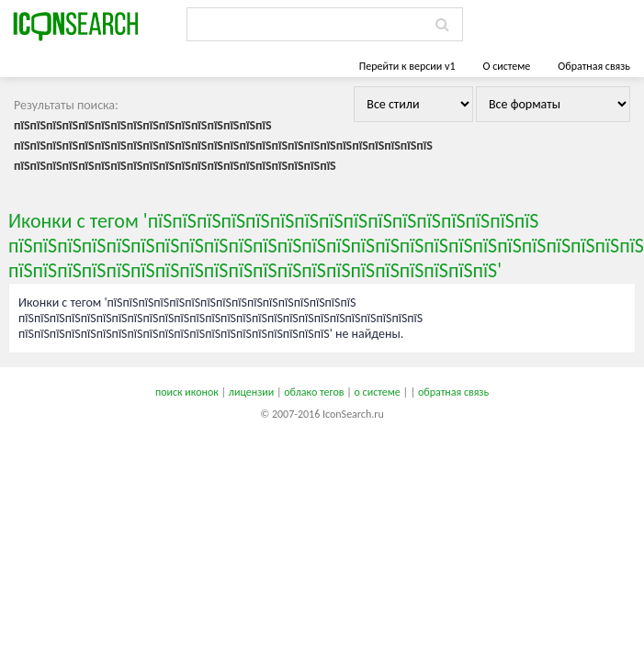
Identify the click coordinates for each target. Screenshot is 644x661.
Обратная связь (594, 66)
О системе (506, 66)
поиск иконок (187, 392)
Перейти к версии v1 (407, 66)
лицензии (251, 392)
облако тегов (314, 392)
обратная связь (453, 392)
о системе (378, 392)
